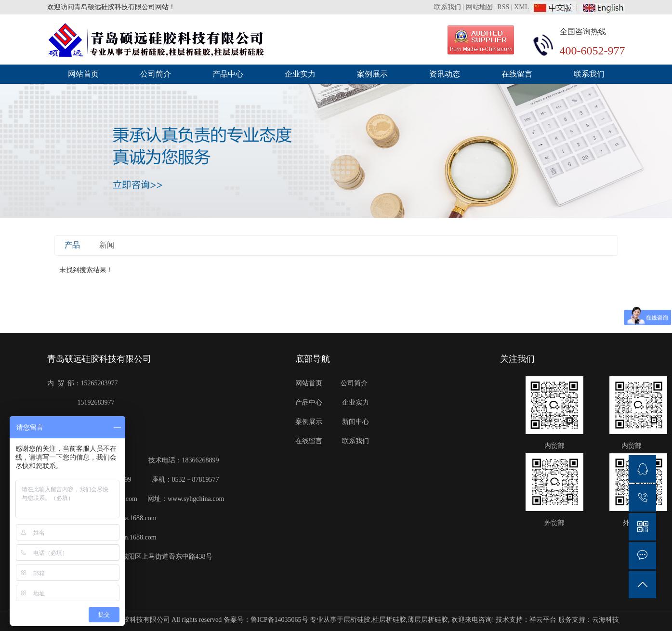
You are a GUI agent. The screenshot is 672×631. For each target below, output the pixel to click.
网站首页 (83, 74)
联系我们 (448, 7)
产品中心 (228, 74)
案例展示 (372, 74)
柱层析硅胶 (389, 620)
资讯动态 (445, 74)
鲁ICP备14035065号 (279, 620)
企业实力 (300, 74)
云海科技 (606, 620)
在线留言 (517, 74)
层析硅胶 (357, 620)
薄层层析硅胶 (428, 620)
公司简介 (156, 74)
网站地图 (479, 7)
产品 (72, 245)
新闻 (107, 245)
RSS (503, 7)
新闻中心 (356, 422)
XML (521, 7)
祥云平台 (543, 620)
